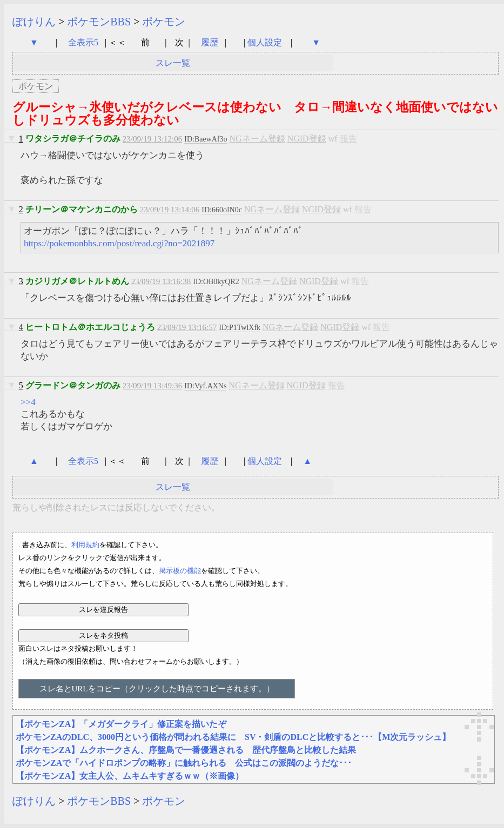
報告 (348, 139)
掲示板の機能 (180, 571)
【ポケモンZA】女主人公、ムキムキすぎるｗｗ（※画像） (130, 776)
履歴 (211, 42)
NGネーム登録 (257, 139)
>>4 (28, 402)
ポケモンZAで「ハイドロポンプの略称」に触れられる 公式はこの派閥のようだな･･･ (184, 763)
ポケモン (164, 22)
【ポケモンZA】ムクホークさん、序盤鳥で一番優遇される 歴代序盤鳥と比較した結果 (186, 750)
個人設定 (265, 42)
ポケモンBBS (99, 22)
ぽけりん (34, 22)
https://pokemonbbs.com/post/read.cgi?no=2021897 (119, 243)
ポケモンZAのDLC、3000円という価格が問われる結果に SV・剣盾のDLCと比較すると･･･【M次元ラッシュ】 (233, 737)
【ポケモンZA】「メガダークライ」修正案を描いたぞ (121, 724)
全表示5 (83, 42)
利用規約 (85, 545)
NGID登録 (307, 139)
